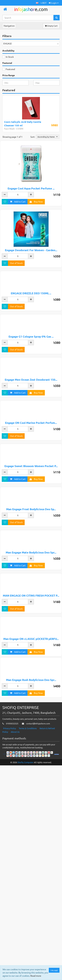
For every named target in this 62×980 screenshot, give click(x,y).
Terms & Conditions (28, 943)
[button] (37, 3)
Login (54, 3)
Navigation (9, 26)
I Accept (54, 970)
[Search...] (28, 18)
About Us (15, 946)
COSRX (20, 129)
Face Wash (9, 129)
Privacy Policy (10, 943)
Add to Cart (18, 201)
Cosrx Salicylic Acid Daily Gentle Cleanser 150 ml (23, 124)
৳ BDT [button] (44, 3)
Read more (36, 976)
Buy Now (36, 201)
